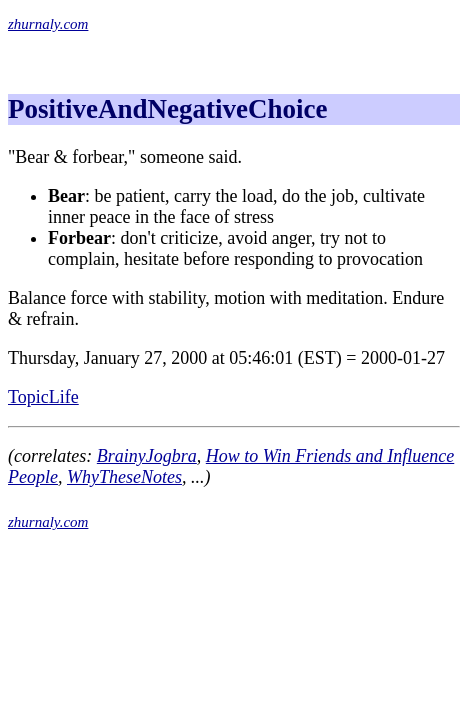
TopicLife (43, 397)
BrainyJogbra (147, 456)
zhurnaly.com (48, 24)
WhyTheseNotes (124, 477)
